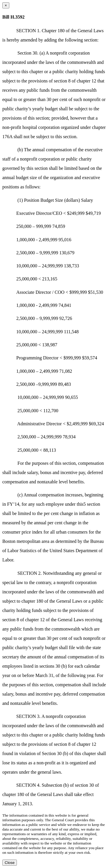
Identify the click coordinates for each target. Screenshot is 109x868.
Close (10, 863)
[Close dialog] (6, 5)
